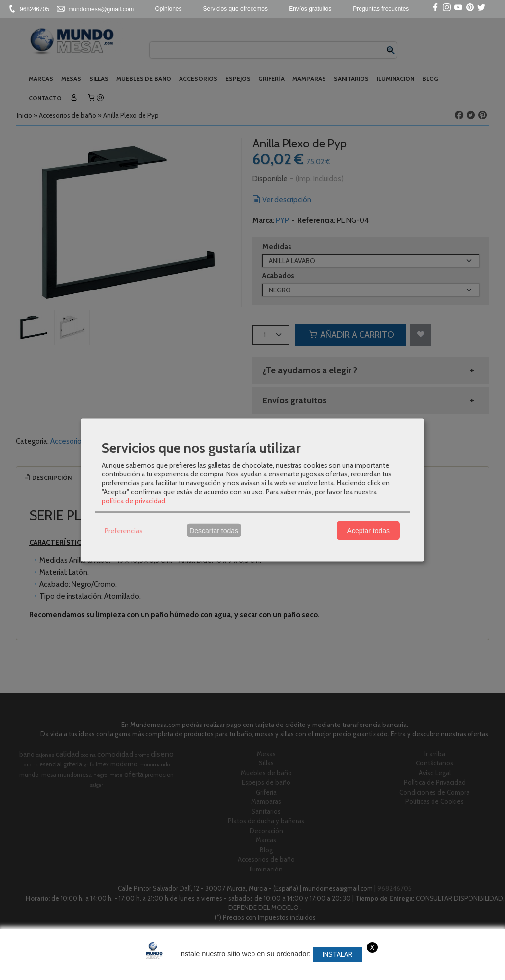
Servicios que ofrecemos (235, 9)
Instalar (337, 954)
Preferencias (124, 530)
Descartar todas (214, 530)
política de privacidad (133, 501)
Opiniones (168, 9)
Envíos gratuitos (310, 9)
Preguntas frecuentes (381, 9)
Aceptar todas (368, 530)
